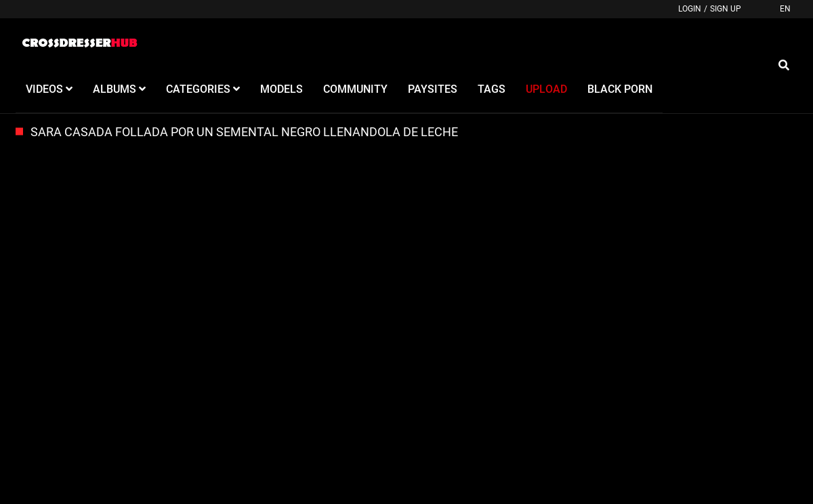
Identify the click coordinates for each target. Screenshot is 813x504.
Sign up (726, 9)
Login (690, 9)
